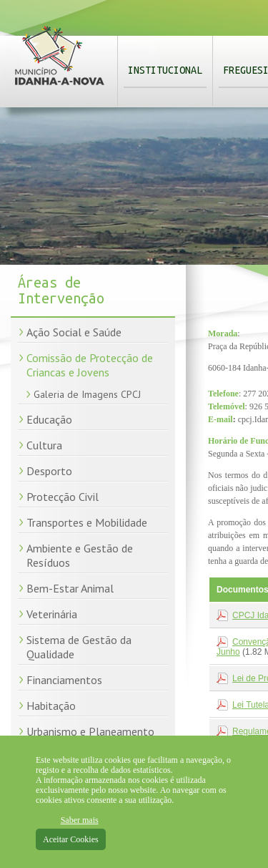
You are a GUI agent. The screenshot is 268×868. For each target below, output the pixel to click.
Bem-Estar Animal (70, 588)
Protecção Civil (63, 497)
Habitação (51, 706)
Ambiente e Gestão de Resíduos (80, 555)
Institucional (165, 70)
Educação (49, 419)
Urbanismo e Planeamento (90, 731)
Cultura (44, 445)
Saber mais (80, 820)
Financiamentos (64, 680)
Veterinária (52, 614)
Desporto (49, 471)
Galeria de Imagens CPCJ (87, 394)
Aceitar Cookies (71, 839)
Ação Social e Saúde (74, 332)
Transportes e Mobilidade (87, 522)
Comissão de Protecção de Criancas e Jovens (90, 365)
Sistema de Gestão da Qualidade (79, 647)
